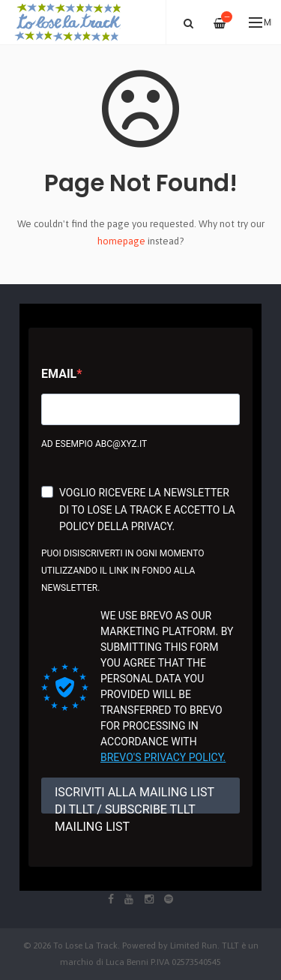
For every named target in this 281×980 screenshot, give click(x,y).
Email (59, 374)
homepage (121, 241)
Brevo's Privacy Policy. (163, 757)
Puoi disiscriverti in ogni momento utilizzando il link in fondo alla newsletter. (123, 571)
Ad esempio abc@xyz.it (94, 444)
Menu (260, 22)
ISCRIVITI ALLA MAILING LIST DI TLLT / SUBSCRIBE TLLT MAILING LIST (135, 799)
